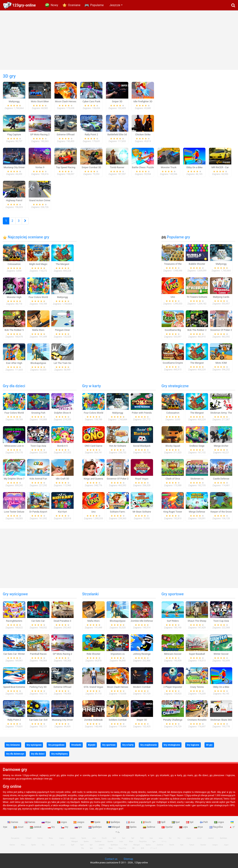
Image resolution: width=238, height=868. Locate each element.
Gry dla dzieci (14, 386)
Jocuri (19, 827)
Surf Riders (173, 621)
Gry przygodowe (56, 745)
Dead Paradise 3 (62, 621)
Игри (199, 827)
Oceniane (74, 5)
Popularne (97, 5)
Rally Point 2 (14, 720)
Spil (190, 822)
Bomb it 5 (62, 446)
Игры (46, 822)
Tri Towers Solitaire (197, 297)
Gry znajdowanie (148, 745)
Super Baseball (197, 654)
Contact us (111, 859)
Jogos (62, 822)
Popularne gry (176, 237)
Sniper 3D (142, 720)
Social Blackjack (142, 446)
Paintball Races (38, 654)
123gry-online (24, 5)
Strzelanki (90, 594)
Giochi (147, 822)
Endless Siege (197, 446)
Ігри (182, 845)
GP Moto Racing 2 (62, 654)
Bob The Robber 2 (197, 330)
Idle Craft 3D (62, 479)
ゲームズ (154, 848)
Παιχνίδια (216, 827)
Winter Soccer (221, 654)
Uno (173, 297)
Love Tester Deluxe (14, 512)
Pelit (204, 822)
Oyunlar (167, 827)
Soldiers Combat (118, 720)
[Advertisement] (119, 40)
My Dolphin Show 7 (14, 479)
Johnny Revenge (142, 654)
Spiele (96, 822)
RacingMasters (14, 621)
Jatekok (36, 827)
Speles (132, 827)
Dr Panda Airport (38, 512)
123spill (28, 838)
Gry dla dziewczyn (15, 754)
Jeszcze (115, 5)
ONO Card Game (93, 446)
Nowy (54, 5)
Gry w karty (92, 386)
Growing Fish (38, 413)
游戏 (142, 848)
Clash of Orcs (173, 479)
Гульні (192, 845)
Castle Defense (221, 479)
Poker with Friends (142, 413)
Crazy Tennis (197, 687)
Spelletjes (114, 822)
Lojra (184, 827)
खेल (133, 848)
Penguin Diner (62, 330)
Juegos (79, 822)
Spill (162, 822)
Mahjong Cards (221, 297)
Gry (52, 827)
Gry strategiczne (175, 386)
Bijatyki (92, 745)
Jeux (131, 822)
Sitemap (128, 859)
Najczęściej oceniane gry (26, 237)
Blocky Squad (173, 446)
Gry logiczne (193, 745)
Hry (65, 827)
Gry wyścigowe (15, 594)
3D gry (209, 745)
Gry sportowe (172, 594)
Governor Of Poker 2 (221, 330)
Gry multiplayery (59, 754)
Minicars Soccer (173, 654)
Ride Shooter (94, 654)
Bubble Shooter (197, 264)
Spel (176, 822)
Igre (79, 827)
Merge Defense (197, 512)
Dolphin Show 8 (62, 413)
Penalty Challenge (173, 720)
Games (13, 822)
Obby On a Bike (221, 687)
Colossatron (14, 264)
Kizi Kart (62, 512)
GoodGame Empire (173, 363)
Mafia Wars (38, 330)
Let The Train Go (62, 363)
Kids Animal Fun (38, 479)
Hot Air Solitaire (118, 446)
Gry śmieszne (13, 745)
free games (15, 838)
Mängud (114, 827)
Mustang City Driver (62, 720)
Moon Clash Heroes (118, 687)
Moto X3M (221, 363)
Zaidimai (149, 827)
